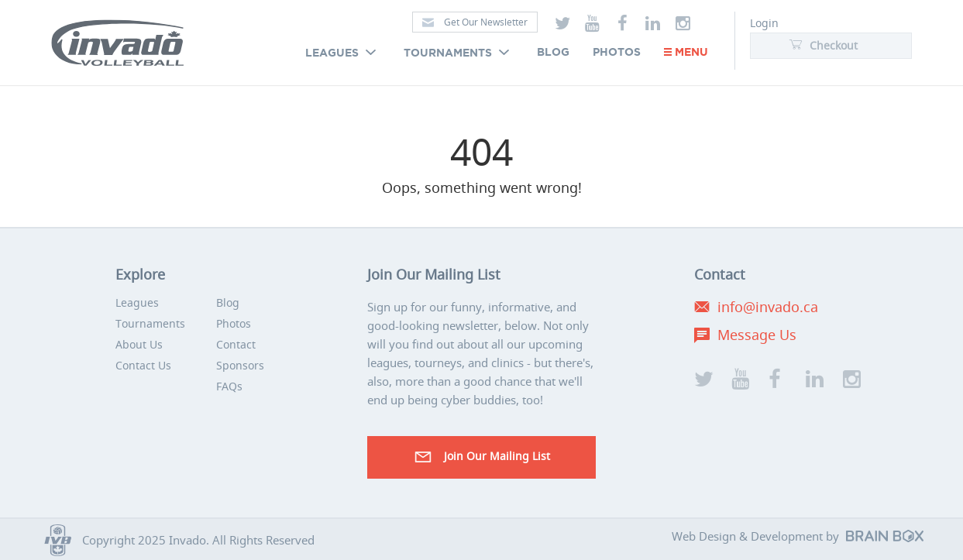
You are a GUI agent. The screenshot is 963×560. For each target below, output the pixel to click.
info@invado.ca (768, 307)
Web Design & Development (747, 536)
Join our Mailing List (481, 457)
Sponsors (240, 365)
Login (764, 23)
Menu (686, 53)
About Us (139, 344)
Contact (236, 344)
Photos (617, 53)
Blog (553, 53)
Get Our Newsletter (475, 22)
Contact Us (143, 365)
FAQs (229, 386)
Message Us (757, 335)
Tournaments (459, 53)
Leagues (343, 53)
